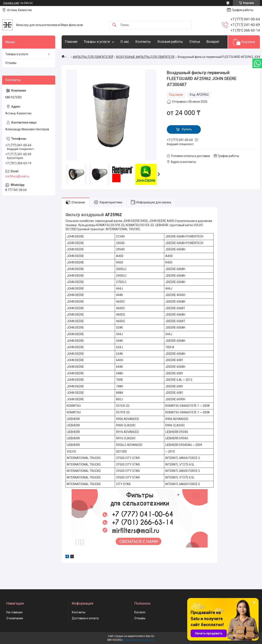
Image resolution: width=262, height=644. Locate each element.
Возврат (213, 42)
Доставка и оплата (85, 618)
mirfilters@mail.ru (17, 176)
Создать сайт (11, 3)
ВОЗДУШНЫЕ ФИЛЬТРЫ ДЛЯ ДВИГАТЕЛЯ (145, 57)
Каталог (140, 612)
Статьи (195, 42)
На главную (14, 612)
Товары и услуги (97, 42)
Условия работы (170, 42)
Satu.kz (150, 636)
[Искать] (114, 25)
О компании (15, 618)
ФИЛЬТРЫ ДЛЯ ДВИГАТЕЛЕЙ (93, 57)
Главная (71, 42)
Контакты (143, 42)
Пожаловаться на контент (139, 640)
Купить (187, 129)
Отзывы (11, 63)
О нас (125, 42)
